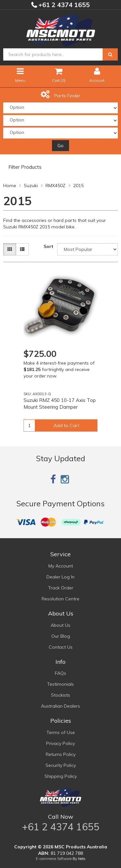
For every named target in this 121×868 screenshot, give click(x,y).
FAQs (60, 673)
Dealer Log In (60, 577)
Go (60, 146)
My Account (61, 566)
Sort (48, 246)
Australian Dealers (60, 706)
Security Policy (61, 765)
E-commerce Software (54, 859)
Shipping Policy (61, 776)
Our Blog (61, 636)
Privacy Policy (60, 743)
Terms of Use (61, 732)
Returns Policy (61, 754)
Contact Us (61, 647)
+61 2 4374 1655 (63, 5)
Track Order (61, 588)
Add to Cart (66, 425)
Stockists (60, 695)
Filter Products (25, 167)
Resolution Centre (60, 599)
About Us (60, 625)
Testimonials (60, 684)
